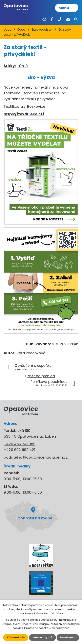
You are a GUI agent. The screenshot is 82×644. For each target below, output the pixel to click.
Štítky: (10, 66)
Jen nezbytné (42, 637)
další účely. (56, 614)
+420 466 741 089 (19, 444)
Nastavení (68, 637)
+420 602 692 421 (19, 450)
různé (23, 66)
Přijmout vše (16, 637)
